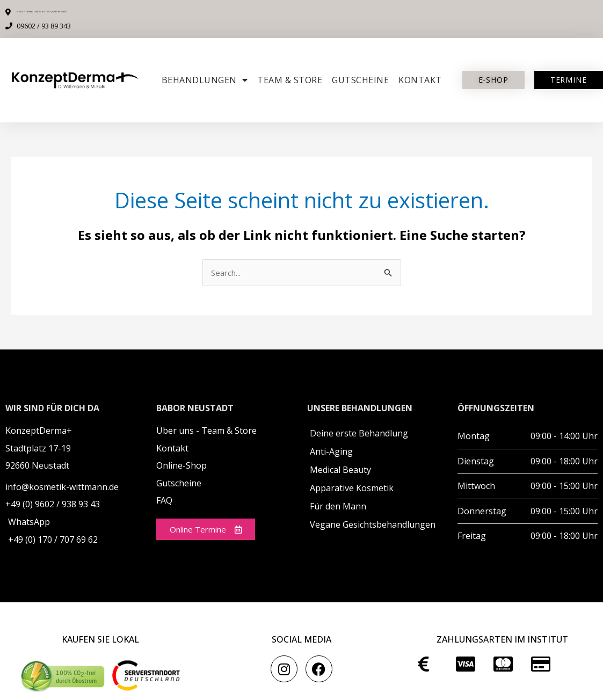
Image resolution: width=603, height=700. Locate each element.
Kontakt (420, 80)
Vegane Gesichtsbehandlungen (373, 526)
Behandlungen (205, 80)
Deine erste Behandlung (359, 434)
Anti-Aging (331, 453)
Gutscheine (360, 80)
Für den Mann (338, 507)
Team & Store (290, 80)
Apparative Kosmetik (352, 489)
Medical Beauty (340, 471)
